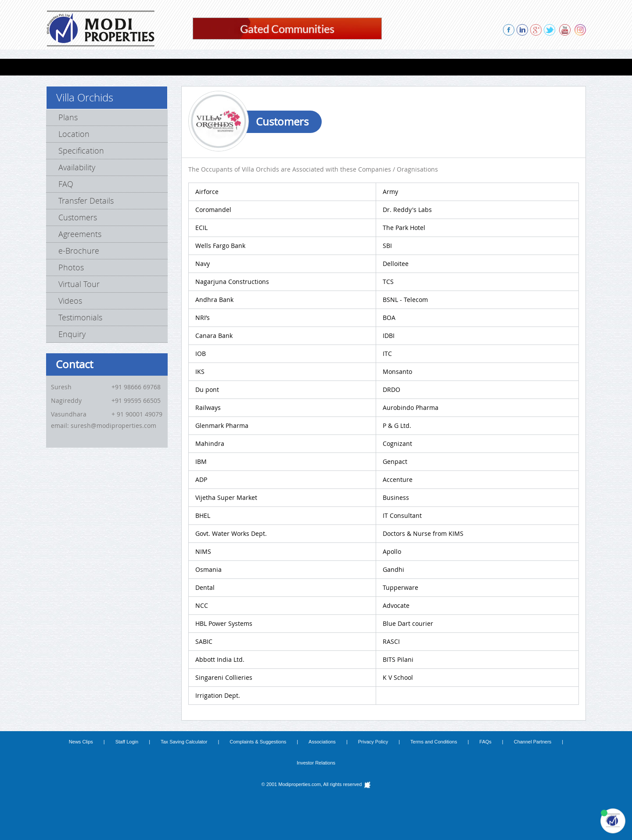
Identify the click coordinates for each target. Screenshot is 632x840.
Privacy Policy (373, 742)
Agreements (80, 234)
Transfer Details (86, 201)
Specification (81, 151)
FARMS (208, 67)
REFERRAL (447, 67)
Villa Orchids (85, 97)
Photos (71, 267)
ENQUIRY (489, 67)
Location (74, 134)
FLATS (94, 67)
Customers (78, 217)
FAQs (485, 742)
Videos (70, 301)
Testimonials (80, 317)
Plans (68, 117)
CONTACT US (535, 67)
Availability (77, 167)
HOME (62, 67)
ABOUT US (404, 67)
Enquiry (72, 334)
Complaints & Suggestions (258, 742)
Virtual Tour (79, 284)
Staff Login (127, 742)
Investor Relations (316, 763)
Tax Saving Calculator (184, 742)
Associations (322, 742)
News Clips (81, 742)
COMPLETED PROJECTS (265, 67)
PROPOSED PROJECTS (343, 67)
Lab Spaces (166, 67)
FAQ (66, 184)
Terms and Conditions (434, 742)
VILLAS (126, 67)
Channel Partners (533, 742)
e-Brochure (79, 251)
